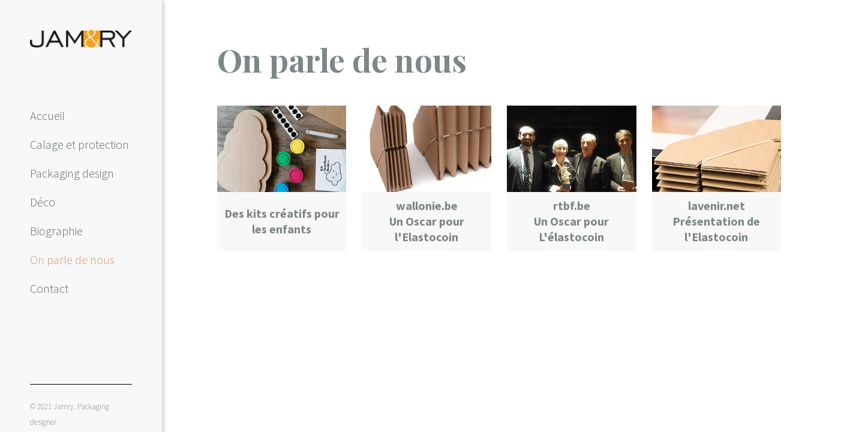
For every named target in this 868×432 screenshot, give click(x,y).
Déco (43, 202)
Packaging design (72, 173)
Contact (49, 288)
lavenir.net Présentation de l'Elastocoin (716, 221)
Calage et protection (79, 144)
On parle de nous (72, 259)
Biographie (56, 231)
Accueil (47, 115)
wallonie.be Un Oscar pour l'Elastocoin (427, 221)
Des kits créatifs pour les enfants (282, 221)
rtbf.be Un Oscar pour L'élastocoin (571, 221)
